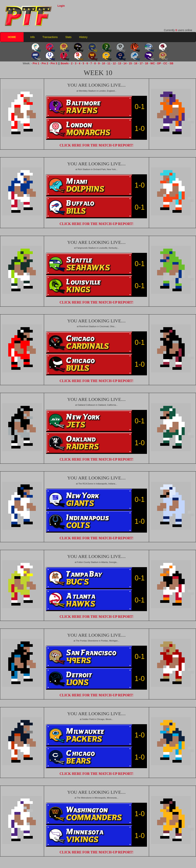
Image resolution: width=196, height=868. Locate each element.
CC (165, 63)
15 (130, 63)
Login (61, 6)
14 (125, 63)
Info (32, 37)
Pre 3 (54, 63)
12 (114, 63)
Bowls (65, 63)
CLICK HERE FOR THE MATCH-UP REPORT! (96, 145)
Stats (68, 37)
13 (120, 63)
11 (109, 63)
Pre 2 (45, 63)
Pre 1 (36, 63)
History (83, 37)
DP (159, 63)
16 (136, 63)
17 (141, 63)
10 (103, 63)
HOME (12, 37)
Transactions (50, 37)
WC (153, 63)
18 (147, 63)
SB (171, 63)
